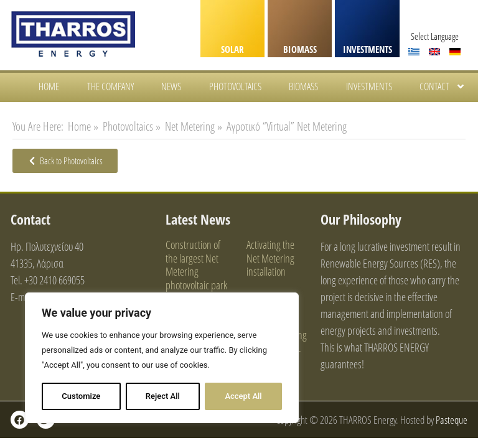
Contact (443, 86)
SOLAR (232, 49)
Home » (83, 126)
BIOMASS (300, 49)
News (171, 86)
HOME (49, 86)
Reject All (163, 396)
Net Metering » (194, 126)
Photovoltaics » (132, 126)
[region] (162, 358)
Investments (369, 86)
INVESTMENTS (368, 49)
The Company (110, 86)
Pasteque (452, 420)
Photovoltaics (235, 86)
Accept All (243, 396)
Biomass (303, 86)
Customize (81, 396)
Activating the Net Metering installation (270, 258)
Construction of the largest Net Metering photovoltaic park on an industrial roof (196, 278)
